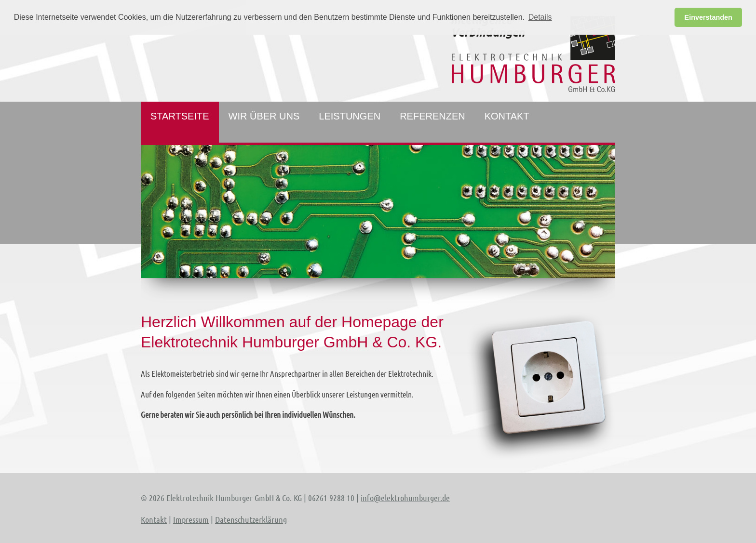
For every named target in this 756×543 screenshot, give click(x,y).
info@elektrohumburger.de (405, 498)
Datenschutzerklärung (251, 519)
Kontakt (154, 519)
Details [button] (540, 17)
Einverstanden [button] (709, 17)
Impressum (191, 519)
